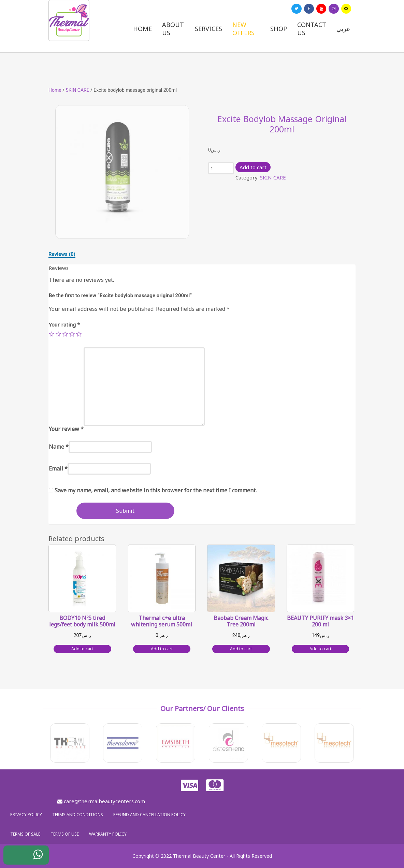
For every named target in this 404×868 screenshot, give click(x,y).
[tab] (62, 254)
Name (59, 447)
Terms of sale (25, 834)
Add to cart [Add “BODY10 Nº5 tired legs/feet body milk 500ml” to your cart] (82, 649)
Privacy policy (26, 815)
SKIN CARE (77, 90)
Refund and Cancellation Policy (149, 815)
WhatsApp (33, 857)
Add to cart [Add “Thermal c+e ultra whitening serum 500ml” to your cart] (162, 649)
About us (173, 29)
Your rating (64, 324)
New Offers (243, 29)
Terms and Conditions (78, 815)
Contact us (312, 29)
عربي (343, 29)
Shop (279, 29)
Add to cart (253, 167)
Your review (66, 429)
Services (208, 29)
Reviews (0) (62, 254)
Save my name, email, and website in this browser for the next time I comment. (156, 490)
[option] (122, 172)
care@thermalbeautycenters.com (101, 801)
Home (142, 29)
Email (58, 468)
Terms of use (65, 834)
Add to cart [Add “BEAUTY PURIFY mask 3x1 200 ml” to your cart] (320, 649)
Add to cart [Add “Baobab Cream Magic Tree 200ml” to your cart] (241, 649)
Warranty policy (108, 834)
